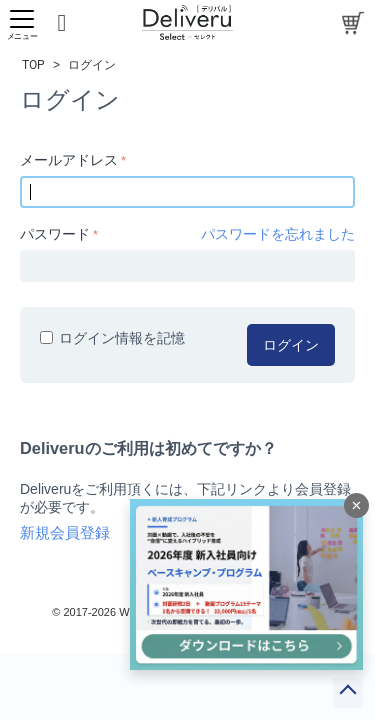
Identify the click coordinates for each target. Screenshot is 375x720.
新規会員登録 (65, 533)
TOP (33, 65)
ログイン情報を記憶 (112, 338)
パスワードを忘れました (278, 234)
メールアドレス (69, 160)
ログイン (291, 345)
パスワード (55, 234)
